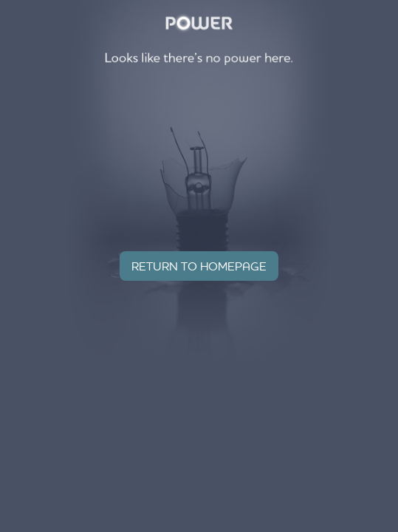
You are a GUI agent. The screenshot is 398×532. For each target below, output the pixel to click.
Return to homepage (199, 266)
